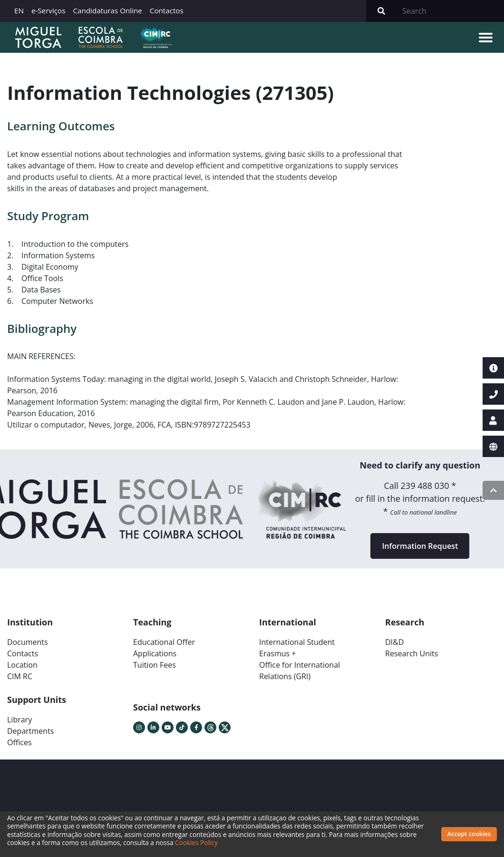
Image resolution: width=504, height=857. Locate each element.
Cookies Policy (196, 842)
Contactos (167, 10)
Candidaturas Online (107, 10)
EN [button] (19, 10)
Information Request (420, 546)
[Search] (450, 11)
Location (22, 665)
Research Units (412, 653)
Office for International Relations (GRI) (300, 671)
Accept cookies (469, 834)
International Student (297, 642)
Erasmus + (278, 653)
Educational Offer (164, 642)
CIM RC (20, 676)
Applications (155, 653)
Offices (19, 742)
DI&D (394, 642)
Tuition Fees (155, 665)
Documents (28, 642)
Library (19, 720)
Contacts (23, 653)
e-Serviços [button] (48, 10)
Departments (30, 731)
